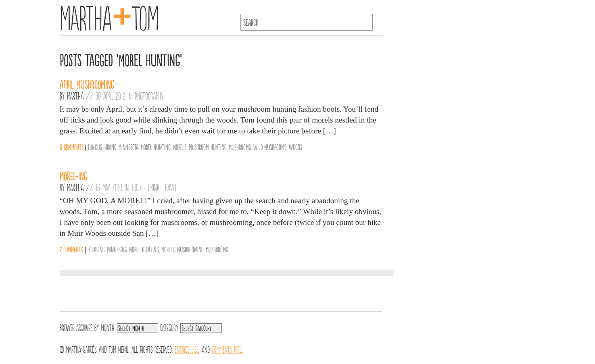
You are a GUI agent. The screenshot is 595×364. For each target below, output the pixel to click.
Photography (149, 96)
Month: (108, 327)
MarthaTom (110, 16)
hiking (110, 147)
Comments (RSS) (227, 349)
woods (295, 147)
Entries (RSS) (187, 349)
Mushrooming (190, 249)
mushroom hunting (208, 147)
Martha (75, 96)
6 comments (72, 147)
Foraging (96, 249)
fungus (95, 147)
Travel (170, 187)
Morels (180, 147)
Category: (169, 327)
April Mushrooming (87, 84)
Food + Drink (146, 187)
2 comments (71, 249)
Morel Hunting (156, 147)
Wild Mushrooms (270, 147)
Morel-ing (73, 175)
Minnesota (128, 147)
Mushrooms (240, 147)
